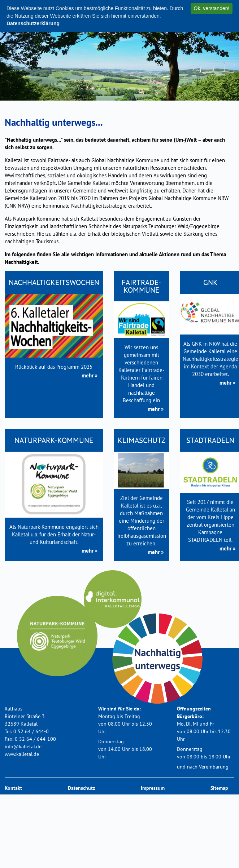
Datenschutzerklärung (33, 23)
